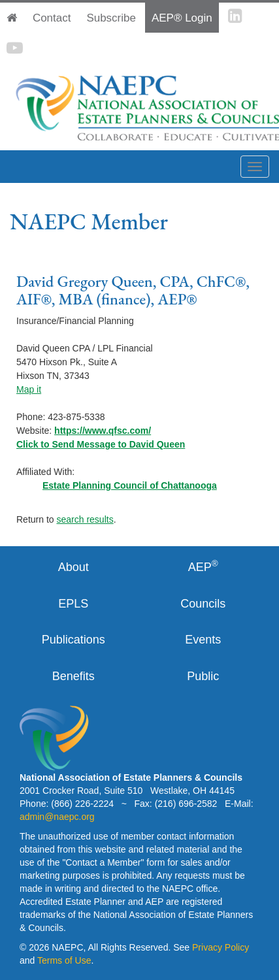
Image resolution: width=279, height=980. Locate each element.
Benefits (74, 676)
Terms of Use (64, 960)
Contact (52, 18)
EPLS (73, 604)
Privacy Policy (221, 947)
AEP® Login (182, 18)
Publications (74, 640)
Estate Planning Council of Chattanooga (130, 485)
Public (203, 676)
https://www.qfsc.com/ (103, 431)
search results (85, 519)
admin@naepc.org (57, 817)
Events (203, 640)
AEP (203, 566)
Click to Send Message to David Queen (101, 444)
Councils (203, 604)
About (74, 567)
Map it (29, 389)
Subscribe (111, 18)
